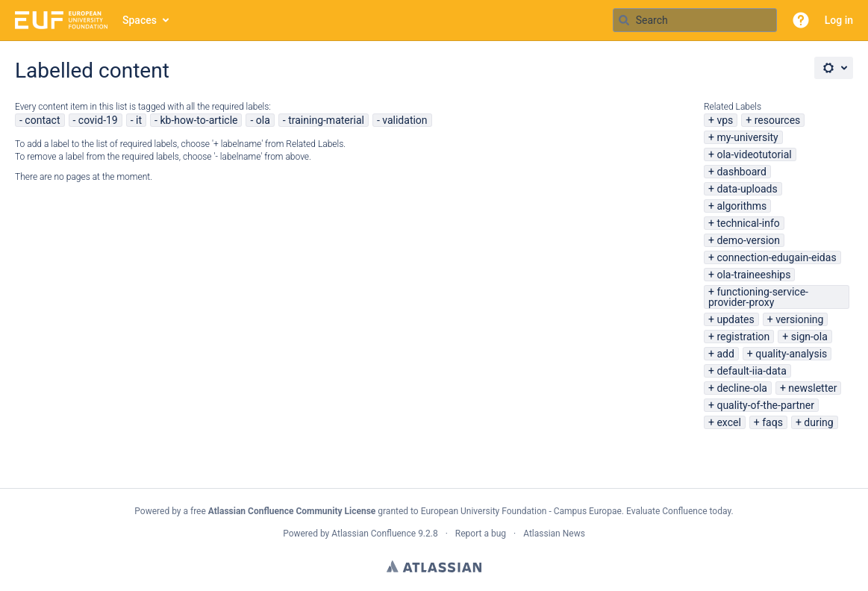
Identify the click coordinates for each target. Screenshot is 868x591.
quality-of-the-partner (765, 405)
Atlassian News (554, 534)
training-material (326, 120)
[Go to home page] (61, 20)
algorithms (741, 206)
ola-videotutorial (754, 154)
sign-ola (809, 337)
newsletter (812, 388)
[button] (801, 20)
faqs (772, 422)
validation (405, 120)
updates (735, 319)
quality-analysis (791, 354)
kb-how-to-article (199, 120)
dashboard (741, 172)
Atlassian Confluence (374, 534)
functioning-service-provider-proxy (758, 297)
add (725, 354)
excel (728, 422)
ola (263, 120)
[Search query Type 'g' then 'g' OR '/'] (695, 20)
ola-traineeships (753, 275)
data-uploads (747, 189)
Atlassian (434, 566)
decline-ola (741, 388)
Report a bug (481, 534)
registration (743, 337)
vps (725, 120)
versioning (799, 319)
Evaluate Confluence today (678, 511)
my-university (747, 137)
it (139, 120)
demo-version (748, 240)
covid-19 (98, 120)
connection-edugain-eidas (776, 257)
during (818, 422)
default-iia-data (751, 371)
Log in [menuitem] (839, 20)
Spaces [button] (140, 20)
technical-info (748, 223)
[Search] (624, 20)
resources (778, 120)
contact (42, 120)
